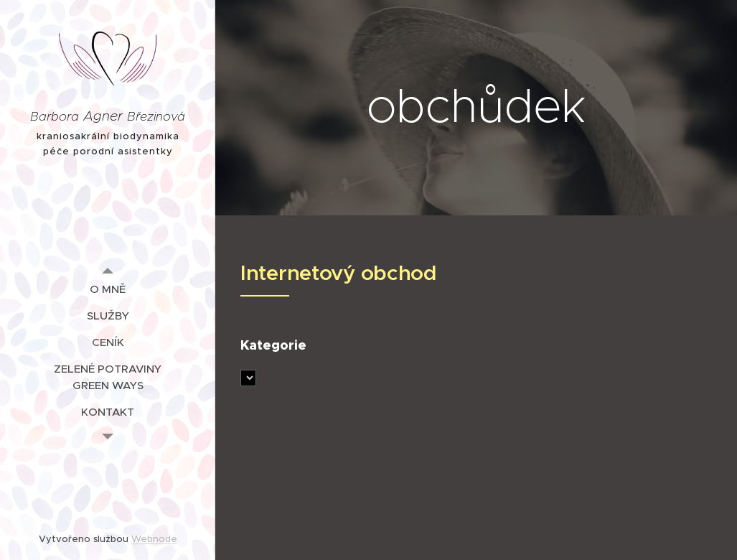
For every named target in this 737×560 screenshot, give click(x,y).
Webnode (154, 539)
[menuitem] (108, 289)
